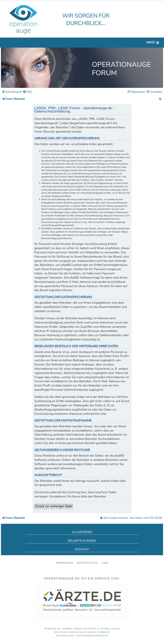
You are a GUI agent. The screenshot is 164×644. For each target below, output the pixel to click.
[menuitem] (27, 92)
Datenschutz (87, 563)
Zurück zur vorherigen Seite (54, 506)
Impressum (65, 563)
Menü (151, 42)
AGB (105, 563)
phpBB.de (104, 632)
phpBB (66, 629)
